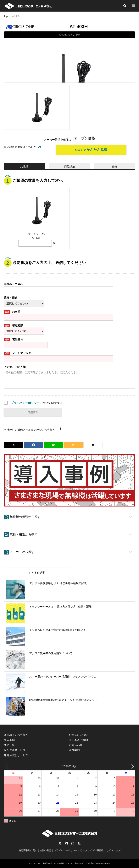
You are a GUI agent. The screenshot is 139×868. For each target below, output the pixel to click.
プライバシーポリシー (25, 403)
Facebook (66, 843)
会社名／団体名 (13, 284)
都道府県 (13, 326)
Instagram (73, 843)
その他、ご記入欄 (15, 367)
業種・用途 (11, 298)
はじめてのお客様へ (16, 735)
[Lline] (53, 445)
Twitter (60, 843)
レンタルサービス (15, 750)
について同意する (37, 403)
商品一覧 (9, 745)
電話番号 (13, 340)
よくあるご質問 (78, 740)
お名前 (12, 312)
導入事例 (9, 740)
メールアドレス (17, 353)
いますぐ (91, 150)
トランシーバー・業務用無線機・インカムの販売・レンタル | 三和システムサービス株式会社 (63, 863)
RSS (79, 843)
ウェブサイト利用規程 (92, 850)
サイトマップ (113, 850)
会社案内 (74, 750)
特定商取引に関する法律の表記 (35, 850)
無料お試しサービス (16, 755)
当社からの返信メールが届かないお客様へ (30, 430)
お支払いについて (80, 735)
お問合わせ (76, 745)
